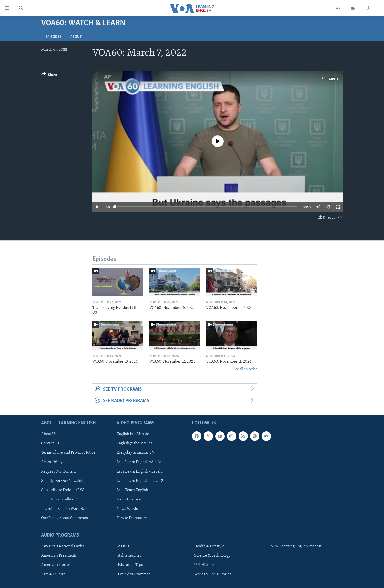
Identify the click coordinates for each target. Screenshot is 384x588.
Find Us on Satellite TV (60, 500)
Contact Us (50, 444)
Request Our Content (59, 472)
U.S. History (204, 565)
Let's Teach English (132, 490)
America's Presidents (59, 556)
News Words (127, 509)
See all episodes (245, 369)
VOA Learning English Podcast (296, 547)
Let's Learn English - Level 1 (140, 472)
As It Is (123, 547)
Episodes (54, 37)
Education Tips (130, 565)
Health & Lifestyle (209, 547)
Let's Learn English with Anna (142, 462)
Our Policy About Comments (65, 518)
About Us (49, 434)
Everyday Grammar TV (136, 453)
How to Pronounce (132, 518)
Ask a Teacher (130, 556)
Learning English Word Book (65, 509)
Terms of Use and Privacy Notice (68, 453)
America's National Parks (62, 547)
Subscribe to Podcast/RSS (63, 490)
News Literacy (129, 500)
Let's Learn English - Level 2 (140, 481)
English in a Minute (133, 434)
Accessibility (52, 462)
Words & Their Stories (213, 575)
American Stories (56, 565)
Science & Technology (212, 556)
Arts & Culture (53, 575)
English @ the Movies (134, 444)
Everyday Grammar (134, 575)
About (76, 37)
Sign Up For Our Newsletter (64, 481)
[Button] (49, 76)
